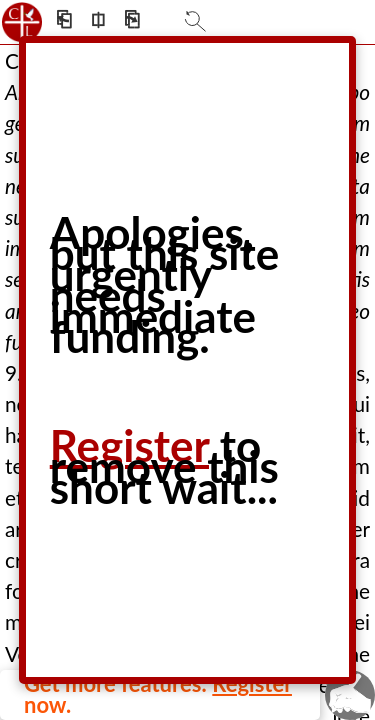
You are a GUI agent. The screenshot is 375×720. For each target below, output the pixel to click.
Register (129, 445)
